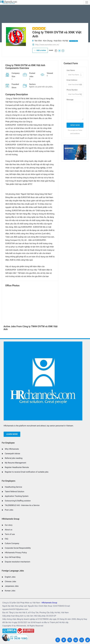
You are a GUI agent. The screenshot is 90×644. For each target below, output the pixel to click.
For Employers (9, 481)
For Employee (8, 443)
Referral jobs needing (14, 458)
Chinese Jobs (10, 582)
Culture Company (12, 543)
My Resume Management (15, 463)
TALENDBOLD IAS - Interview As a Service (22, 505)
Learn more (12, 434)
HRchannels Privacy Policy (16, 553)
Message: (70, 100)
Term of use (10, 534)
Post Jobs (9, 510)
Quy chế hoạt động (13, 557)
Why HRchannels (12, 449)
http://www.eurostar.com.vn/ (47, 45)
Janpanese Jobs (12, 586)
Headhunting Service (13, 487)
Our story (9, 525)
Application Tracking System (17, 496)
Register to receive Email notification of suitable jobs (27, 472)
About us (9, 530)
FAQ (7, 539)
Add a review (40, 50)
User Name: (71, 70)
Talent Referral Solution (15, 492)
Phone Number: (72, 90)
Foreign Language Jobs (13, 571)
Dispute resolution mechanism (17, 562)
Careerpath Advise (12, 454)
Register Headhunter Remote (17, 467)
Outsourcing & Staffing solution (18, 501)
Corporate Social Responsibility (18, 548)
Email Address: (72, 80)
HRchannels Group (11, 519)
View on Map (74, 41)
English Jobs (10, 577)
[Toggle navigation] (87, 2)
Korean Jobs (10, 591)
